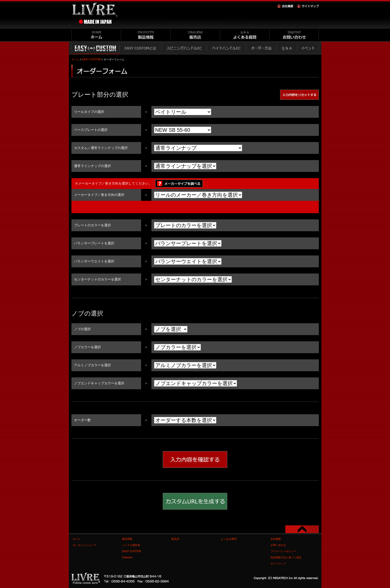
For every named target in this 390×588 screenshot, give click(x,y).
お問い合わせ (278, 545)
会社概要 (276, 539)
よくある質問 (229, 539)
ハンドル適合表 (131, 545)
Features (127, 557)
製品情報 (127, 539)
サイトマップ (278, 564)
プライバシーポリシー (283, 551)
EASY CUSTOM (91, 59)
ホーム (75, 59)
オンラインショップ (84, 545)
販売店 (175, 539)
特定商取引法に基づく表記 (286, 557)
